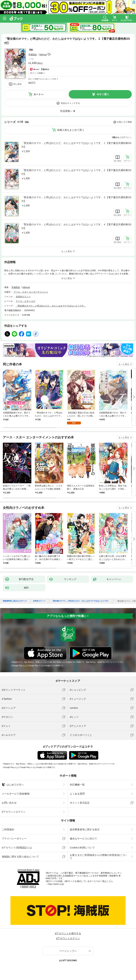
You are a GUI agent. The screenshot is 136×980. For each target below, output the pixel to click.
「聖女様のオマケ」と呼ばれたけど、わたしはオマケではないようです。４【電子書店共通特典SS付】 (76, 226)
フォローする (49, 54)
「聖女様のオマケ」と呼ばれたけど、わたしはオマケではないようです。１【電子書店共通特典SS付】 (76, 145)
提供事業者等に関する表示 (85, 829)
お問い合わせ (9, 803)
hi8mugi (43, 55)
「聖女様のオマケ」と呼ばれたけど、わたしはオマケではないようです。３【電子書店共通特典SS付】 (76, 199)
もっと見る (124, 364)
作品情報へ (66, 111)
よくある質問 (77, 794)
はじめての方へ (13, 785)
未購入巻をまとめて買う (71, 130)
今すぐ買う (103, 94)
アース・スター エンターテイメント (31, 292)
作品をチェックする (70, 103)
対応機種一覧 (77, 785)
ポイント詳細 (36, 73)
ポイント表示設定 (80, 803)
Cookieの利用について (82, 848)
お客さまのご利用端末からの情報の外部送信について (98, 857)
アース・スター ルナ (26, 301)
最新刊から (126, 137)
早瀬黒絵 (33, 55)
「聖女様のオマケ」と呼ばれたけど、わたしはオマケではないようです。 (51, 306)
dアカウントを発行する (68, 933)
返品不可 (32, 83)
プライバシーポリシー (14, 839)
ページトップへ (68, 951)
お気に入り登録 (124, 122)
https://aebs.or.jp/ (56, 884)
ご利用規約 (8, 829)
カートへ (38, 94)
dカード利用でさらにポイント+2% (42, 79)
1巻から (116, 137)
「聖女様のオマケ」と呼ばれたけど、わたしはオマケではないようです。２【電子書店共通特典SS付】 (76, 172)
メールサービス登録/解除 (16, 794)
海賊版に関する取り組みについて (20, 857)
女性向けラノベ (23, 297)
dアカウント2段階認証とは (17, 848)
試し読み (18, 84)
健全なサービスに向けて (83, 839)
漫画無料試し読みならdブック (15, 601)
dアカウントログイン (14, 812)
